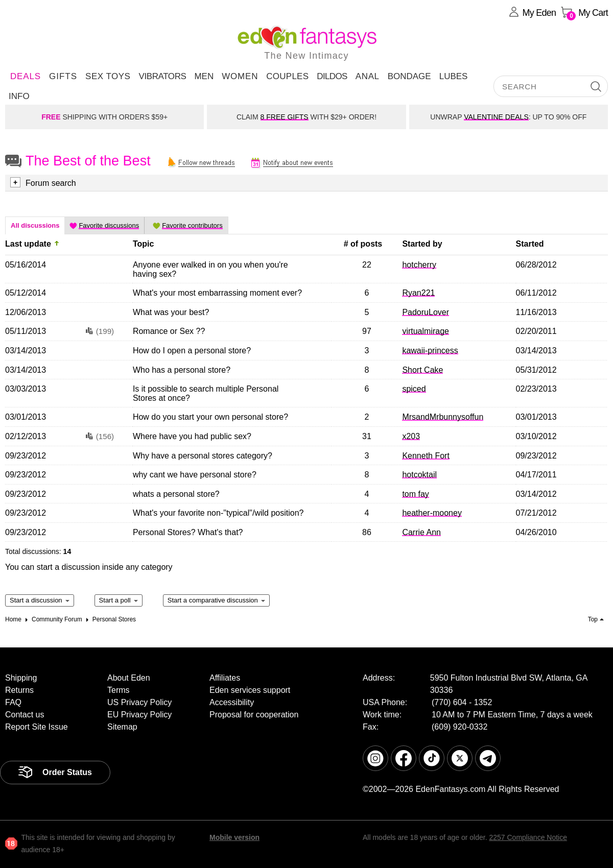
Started (530, 244)
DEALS (26, 76)
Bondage (409, 76)
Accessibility (232, 702)
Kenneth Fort (426, 456)
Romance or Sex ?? (169, 331)
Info (19, 96)
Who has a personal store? (182, 370)
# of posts (363, 244)
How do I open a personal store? (192, 351)
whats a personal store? (176, 494)
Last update (28, 244)
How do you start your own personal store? (210, 417)
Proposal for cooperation (254, 715)
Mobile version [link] (234, 837)
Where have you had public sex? (192, 436)
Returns (19, 690)
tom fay (415, 494)
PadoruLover (426, 312)
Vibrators (162, 76)
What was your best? (171, 312)
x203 (411, 436)
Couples (287, 76)
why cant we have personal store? (195, 475)
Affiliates (225, 678)
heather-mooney (432, 513)
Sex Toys (108, 76)
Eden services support (250, 690)
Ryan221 (418, 293)
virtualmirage (426, 331)
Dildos (332, 76)
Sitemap (122, 727)
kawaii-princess (430, 351)
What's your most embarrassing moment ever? (217, 293)
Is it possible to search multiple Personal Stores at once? (206, 393)
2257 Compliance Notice (528, 837)
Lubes (454, 76)
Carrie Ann (421, 532)
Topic (143, 244)
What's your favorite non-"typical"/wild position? (218, 513)
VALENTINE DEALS (496, 117)
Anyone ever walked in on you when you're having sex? (210, 269)
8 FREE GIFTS (285, 117)
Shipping (21, 678)
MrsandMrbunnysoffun (443, 417)
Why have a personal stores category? (203, 456)
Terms (119, 690)
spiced (414, 389)
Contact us (25, 715)
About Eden (129, 678)
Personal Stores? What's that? (188, 532)
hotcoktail (419, 475)
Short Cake (422, 370)
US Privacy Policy (139, 702)
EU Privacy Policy (139, 715)
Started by (422, 244)
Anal (368, 76)
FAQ (13, 702)
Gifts (63, 76)
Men (204, 76)
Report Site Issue (37, 727)
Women (240, 76)
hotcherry (419, 265)
